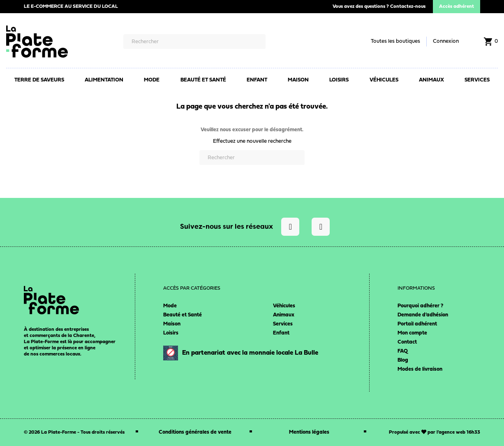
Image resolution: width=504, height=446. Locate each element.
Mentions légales (309, 432)
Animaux (284, 315)
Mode (170, 306)
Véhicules (284, 306)
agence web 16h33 (459, 432)
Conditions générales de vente (195, 432)
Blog (403, 360)
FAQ (403, 351)
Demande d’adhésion (423, 315)
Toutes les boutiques (395, 41)
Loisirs (171, 333)
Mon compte (412, 333)
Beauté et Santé (183, 315)
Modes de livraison (420, 369)
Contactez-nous (408, 7)
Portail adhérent (417, 324)
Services (283, 324)
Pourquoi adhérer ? (420, 306)
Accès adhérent (457, 7)
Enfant (281, 333)
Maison (172, 324)
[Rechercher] (194, 42)
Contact (407, 342)
